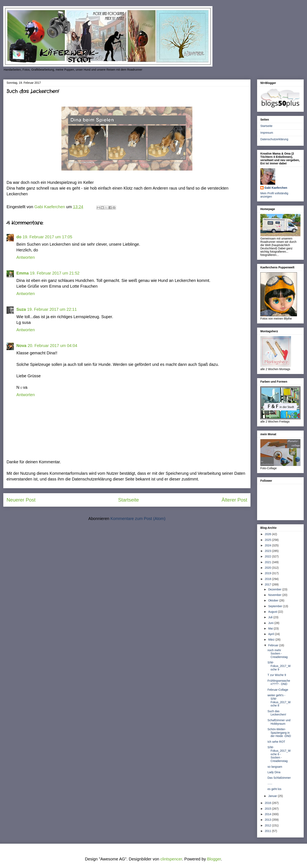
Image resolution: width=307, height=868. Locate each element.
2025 (268, 540)
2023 (268, 551)
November (275, 595)
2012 (268, 825)
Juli (271, 617)
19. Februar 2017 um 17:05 (47, 237)
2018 (268, 579)
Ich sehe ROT (276, 742)
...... (270, 783)
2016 (268, 803)
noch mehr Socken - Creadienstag (278, 654)
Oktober (274, 600)
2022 (268, 556)
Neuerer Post (21, 500)
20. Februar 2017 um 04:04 (52, 346)
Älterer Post (234, 500)
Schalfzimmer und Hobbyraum (279, 722)
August (273, 612)
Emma (23, 273)
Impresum (267, 133)
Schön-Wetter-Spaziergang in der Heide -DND (279, 733)
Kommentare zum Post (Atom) (138, 519)
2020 (268, 568)
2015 (268, 809)
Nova (21, 346)
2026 (268, 534)
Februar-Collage (278, 690)
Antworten (26, 257)
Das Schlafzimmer (279, 778)
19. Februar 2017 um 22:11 (52, 309)
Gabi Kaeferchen (276, 188)
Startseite (128, 500)
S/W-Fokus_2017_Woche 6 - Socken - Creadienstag (279, 754)
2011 (268, 831)
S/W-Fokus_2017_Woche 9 (279, 666)
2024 (268, 545)
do (19, 237)
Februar (274, 645)
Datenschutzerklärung (274, 139)
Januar (273, 796)
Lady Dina (274, 772)
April (271, 634)
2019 (268, 573)
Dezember (275, 589)
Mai (271, 628)
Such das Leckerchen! (277, 713)
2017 (268, 584)
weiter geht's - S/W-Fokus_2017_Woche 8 (279, 700)
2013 (268, 820)
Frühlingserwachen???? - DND (279, 682)
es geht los (274, 789)
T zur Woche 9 (277, 675)
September (275, 606)
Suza (21, 309)
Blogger (214, 859)
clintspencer (171, 859)
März (272, 640)
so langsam (275, 767)
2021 (268, 562)
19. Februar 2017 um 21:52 (55, 273)
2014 (268, 814)
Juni (271, 623)
